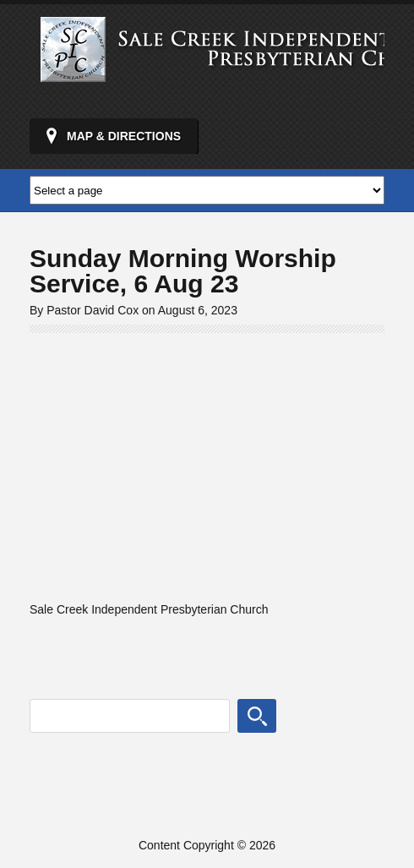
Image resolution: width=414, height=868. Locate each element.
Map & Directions (124, 136)
